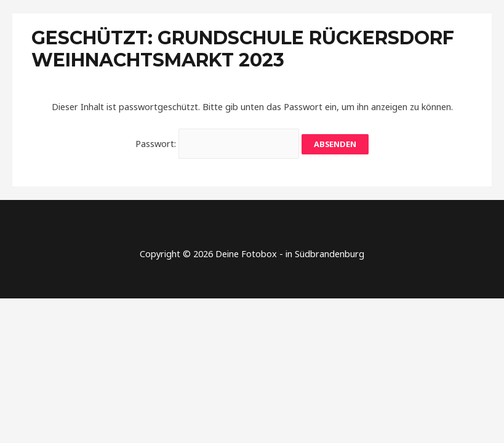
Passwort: (218, 143)
